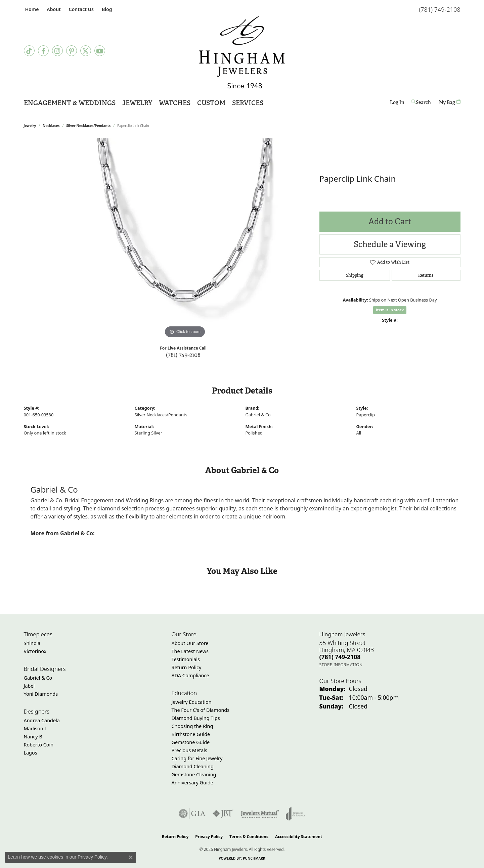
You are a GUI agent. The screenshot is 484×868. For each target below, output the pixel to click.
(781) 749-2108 (183, 355)
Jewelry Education (192, 702)
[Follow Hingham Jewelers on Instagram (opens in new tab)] (57, 51)
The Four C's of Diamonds (201, 710)
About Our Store (190, 643)
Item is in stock (390, 310)
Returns (426, 275)
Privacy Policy (209, 837)
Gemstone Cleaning (194, 774)
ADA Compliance (190, 675)
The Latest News (190, 651)
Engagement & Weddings (70, 103)
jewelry (30, 126)
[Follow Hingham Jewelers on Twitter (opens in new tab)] (86, 51)
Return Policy (187, 667)
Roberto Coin (39, 745)
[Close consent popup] (131, 857)
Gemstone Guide (191, 742)
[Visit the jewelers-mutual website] (260, 814)
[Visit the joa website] (296, 814)
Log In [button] (397, 104)
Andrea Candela (42, 720)
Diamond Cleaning (193, 766)
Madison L (35, 728)
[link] (31, 9)
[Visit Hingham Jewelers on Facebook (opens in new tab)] (43, 51)
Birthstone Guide (191, 734)
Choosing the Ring (192, 726)
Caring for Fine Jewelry (197, 758)
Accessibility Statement (299, 837)
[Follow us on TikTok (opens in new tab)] (29, 51)
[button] (53, 9)
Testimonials (186, 659)
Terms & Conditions (249, 837)
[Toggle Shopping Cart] (450, 102)
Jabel (29, 686)
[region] (185, 239)
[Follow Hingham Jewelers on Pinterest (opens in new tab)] (72, 51)
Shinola (32, 643)
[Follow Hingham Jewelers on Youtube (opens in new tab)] (100, 51)
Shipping (355, 275)
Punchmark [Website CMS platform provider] (254, 858)
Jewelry (137, 103)
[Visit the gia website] (192, 814)
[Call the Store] (340, 657)
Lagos (31, 753)
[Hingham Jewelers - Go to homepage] (242, 52)
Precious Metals (189, 750)
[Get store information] (341, 665)
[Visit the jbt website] (223, 814)
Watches (175, 103)
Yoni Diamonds (41, 694)
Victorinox (35, 651)
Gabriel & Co (258, 415)
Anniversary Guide (192, 783)
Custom (211, 103)
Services (248, 103)
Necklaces (51, 126)
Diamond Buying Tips (196, 718)
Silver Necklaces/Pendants (88, 126)
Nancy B (33, 737)
